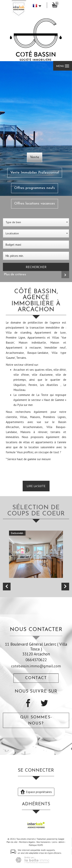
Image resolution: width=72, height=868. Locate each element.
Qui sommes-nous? (36, 720)
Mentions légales (27, 842)
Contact (36, 678)
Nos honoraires (43, 842)
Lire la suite (36, 486)
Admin (62, 842)
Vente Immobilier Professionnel (35, 173)
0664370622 (36, 660)
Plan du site (12, 842)
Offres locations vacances (35, 204)
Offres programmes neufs (35, 188)
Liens (54, 842)
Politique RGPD (36, 845)
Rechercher (36, 267)
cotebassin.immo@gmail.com (36, 666)
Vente (35, 157)
